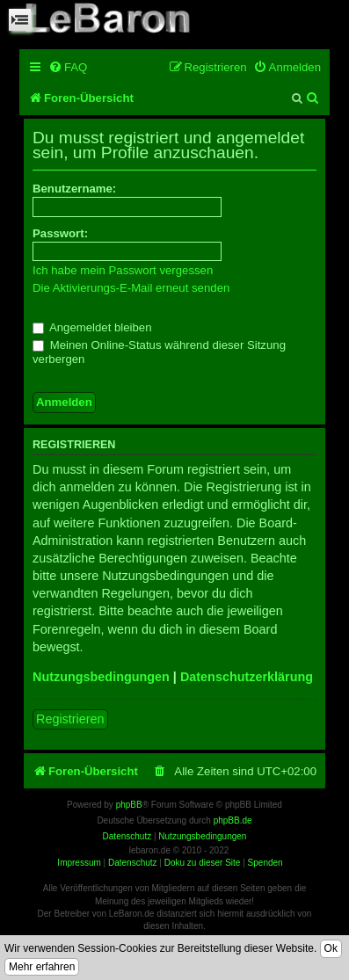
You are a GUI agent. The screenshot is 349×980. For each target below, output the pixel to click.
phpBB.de (233, 820)
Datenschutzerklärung (247, 677)
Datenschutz (133, 863)
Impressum (79, 863)
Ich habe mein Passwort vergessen (123, 270)
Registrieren (70, 719)
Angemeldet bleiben (92, 327)
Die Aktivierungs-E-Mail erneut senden (131, 288)
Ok (331, 948)
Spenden (265, 863)
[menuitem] (68, 67)
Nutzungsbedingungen (101, 677)
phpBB (129, 805)
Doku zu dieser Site (203, 863)
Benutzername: (74, 189)
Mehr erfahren (42, 967)
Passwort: (60, 233)
